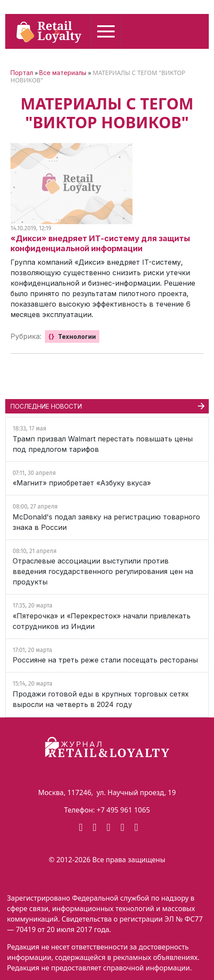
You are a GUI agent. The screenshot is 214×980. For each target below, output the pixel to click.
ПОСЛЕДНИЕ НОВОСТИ (46, 406)
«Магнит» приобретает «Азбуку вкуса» (82, 483)
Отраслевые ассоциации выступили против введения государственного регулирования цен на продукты (103, 571)
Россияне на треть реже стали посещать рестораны (105, 660)
